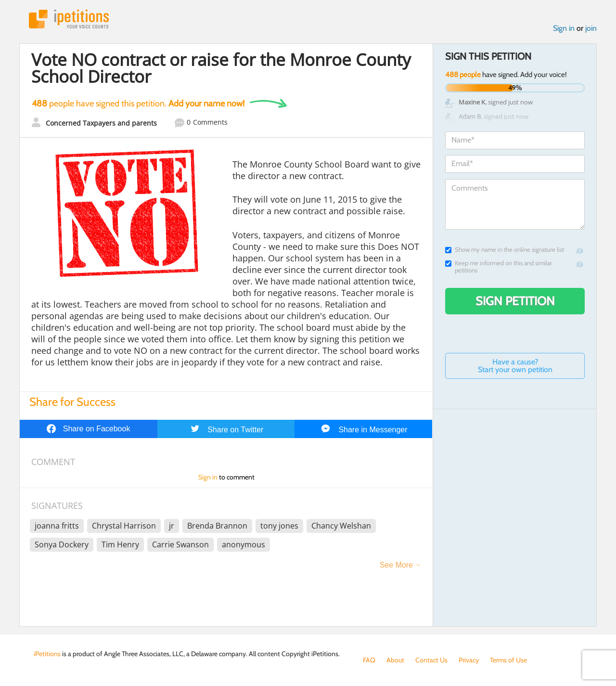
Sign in (564, 28)
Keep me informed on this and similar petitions (499, 267)
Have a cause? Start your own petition (515, 366)
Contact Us (431, 660)
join (591, 28)
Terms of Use (508, 660)
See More (396, 565)
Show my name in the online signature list (505, 250)
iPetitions (69, 19)
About (395, 660)
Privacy (469, 660)
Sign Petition (515, 301)
